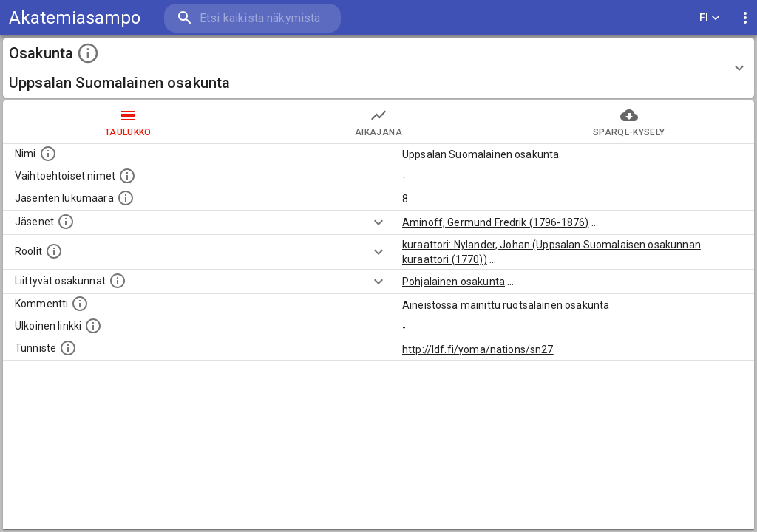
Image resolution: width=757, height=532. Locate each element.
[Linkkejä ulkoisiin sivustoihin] (93, 326)
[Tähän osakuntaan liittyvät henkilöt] (66, 222)
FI (710, 18)
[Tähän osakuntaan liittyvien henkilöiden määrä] (126, 198)
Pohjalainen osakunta (454, 282)
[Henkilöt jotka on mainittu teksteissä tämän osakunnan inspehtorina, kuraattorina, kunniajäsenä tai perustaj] (54, 251)
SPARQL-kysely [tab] (629, 122)
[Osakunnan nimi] (48, 154)
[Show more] (378, 222)
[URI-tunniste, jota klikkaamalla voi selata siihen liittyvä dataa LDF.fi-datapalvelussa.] (68, 348)
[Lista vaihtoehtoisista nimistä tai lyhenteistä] (127, 176)
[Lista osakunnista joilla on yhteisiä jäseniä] (118, 281)
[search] (251, 18)
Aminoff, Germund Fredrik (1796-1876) (495, 222)
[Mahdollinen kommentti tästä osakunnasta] (80, 304)
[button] (378, 68)
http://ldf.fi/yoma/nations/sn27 (478, 349)
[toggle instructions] (88, 53)
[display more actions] (745, 18)
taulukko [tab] (128, 122)
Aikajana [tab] (379, 122)
